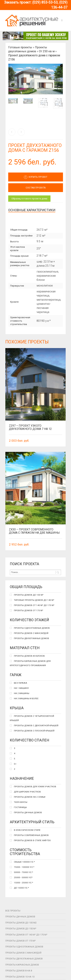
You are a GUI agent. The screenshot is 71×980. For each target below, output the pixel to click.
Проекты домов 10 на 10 (20, 977)
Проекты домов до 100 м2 (21, 923)
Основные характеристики (32, 210)
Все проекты (13, 911)
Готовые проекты (20, 47)
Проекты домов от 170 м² (21, 941)
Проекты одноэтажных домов (24, 947)
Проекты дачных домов (20, 917)
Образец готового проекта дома (29, 199)
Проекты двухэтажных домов (24, 959)
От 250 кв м (47, 51)
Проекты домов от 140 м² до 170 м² (26, 935)
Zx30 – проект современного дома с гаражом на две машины (34, 531)
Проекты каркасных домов (22, 965)
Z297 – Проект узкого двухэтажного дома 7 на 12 (30, 427)
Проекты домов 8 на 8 (19, 971)
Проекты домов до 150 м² (21, 929)
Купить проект (36, 177)
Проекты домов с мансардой (23, 953)
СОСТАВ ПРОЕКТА (36, 188)
